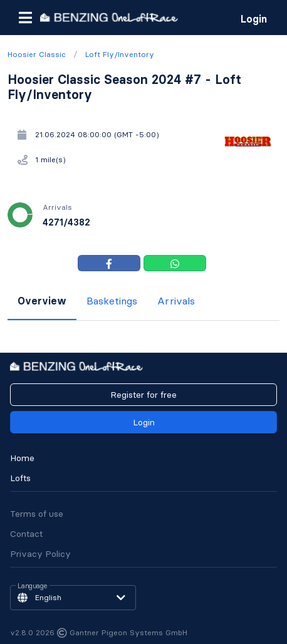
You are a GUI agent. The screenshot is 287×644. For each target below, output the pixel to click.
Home (22, 458)
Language (33, 586)
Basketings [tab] (112, 301)
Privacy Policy (40, 554)
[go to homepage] (109, 17)
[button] (25, 18)
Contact (26, 534)
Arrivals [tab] (176, 301)
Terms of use (37, 514)
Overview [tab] (42, 301)
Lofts (20, 478)
